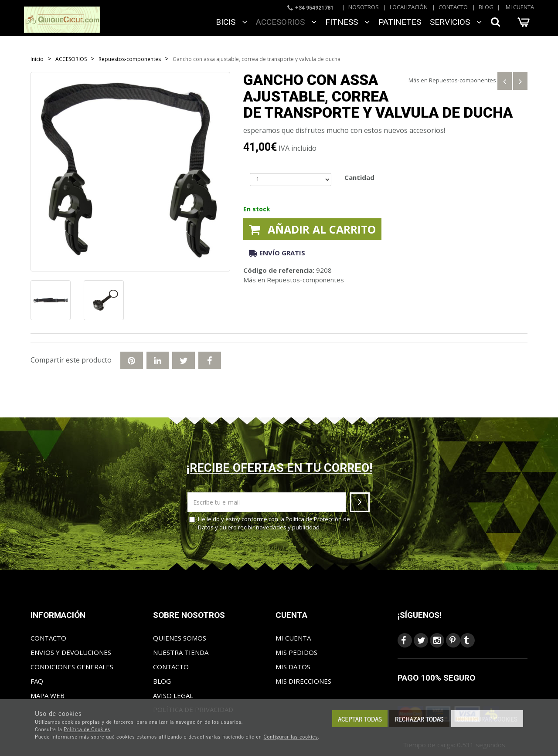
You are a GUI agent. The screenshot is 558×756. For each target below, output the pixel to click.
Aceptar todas (360, 719)
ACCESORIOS (286, 22)
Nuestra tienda (181, 652)
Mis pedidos (296, 652)
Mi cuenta (520, 7)
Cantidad (359, 177)
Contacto (453, 7)
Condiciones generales (72, 667)
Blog (486, 7)
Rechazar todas (419, 719)
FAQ (37, 681)
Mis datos (293, 667)
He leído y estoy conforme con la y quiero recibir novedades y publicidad (270, 523)
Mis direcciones (303, 681)
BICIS (231, 22)
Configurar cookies (487, 719)
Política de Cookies (87, 729)
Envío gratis (277, 253)
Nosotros (364, 7)
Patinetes (400, 22)
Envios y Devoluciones (71, 652)
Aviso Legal (173, 695)
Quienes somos (180, 638)
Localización (409, 7)
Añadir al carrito (312, 229)
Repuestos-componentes (463, 80)
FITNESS (347, 22)
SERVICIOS (456, 22)
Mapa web (48, 695)
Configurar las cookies (291, 736)
